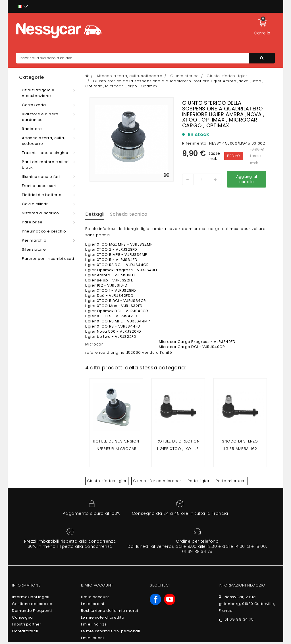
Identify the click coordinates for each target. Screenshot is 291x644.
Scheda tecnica (129, 214)
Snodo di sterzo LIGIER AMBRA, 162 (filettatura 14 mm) (240, 449)
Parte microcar (231, 481)
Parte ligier (198, 481)
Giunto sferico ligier (107, 481)
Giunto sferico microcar (157, 481)
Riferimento (194, 143)
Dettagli (95, 214)
